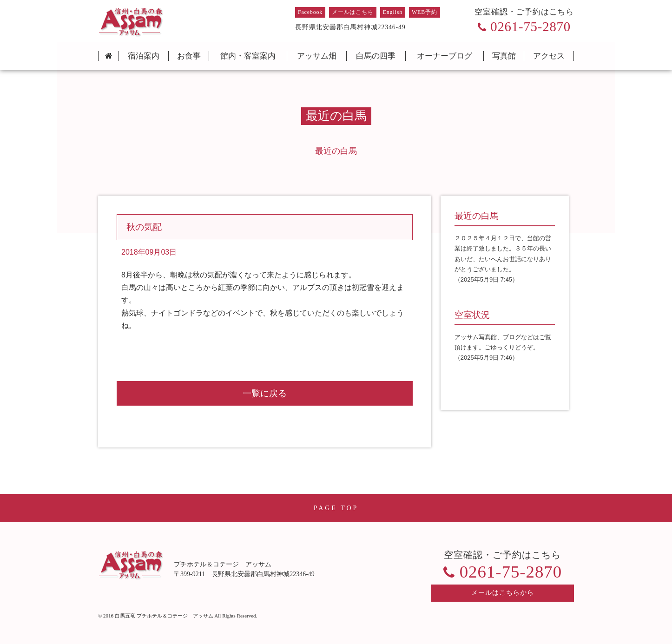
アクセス (549, 56)
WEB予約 (425, 12)
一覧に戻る (265, 393)
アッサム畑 (317, 56)
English (393, 12)
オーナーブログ (445, 56)
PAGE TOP (336, 508)
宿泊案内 (144, 56)
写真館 (504, 56)
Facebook (310, 12)
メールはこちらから (503, 593)
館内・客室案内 (248, 56)
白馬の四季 (376, 56)
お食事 (189, 56)
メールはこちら (353, 12)
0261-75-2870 (530, 26)
